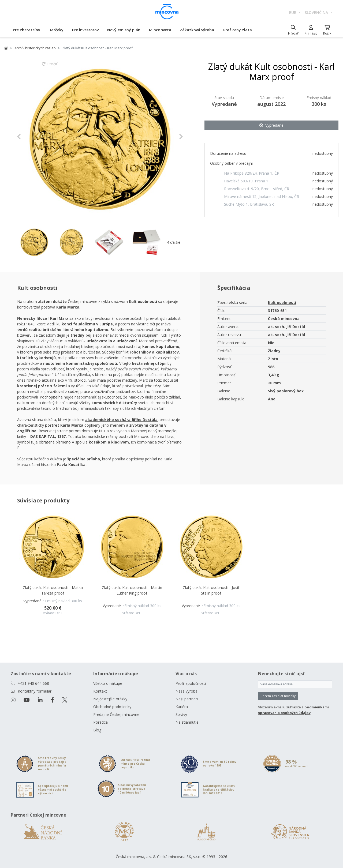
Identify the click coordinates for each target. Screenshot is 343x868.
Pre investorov (85, 30)
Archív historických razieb (35, 48)
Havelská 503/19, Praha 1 (246, 181)
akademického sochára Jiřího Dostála (121, 420)
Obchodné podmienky (112, 707)
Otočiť (50, 66)
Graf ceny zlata (237, 30)
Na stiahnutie (187, 722)
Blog (97, 730)
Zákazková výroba (197, 30)
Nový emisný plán (124, 30)
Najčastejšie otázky (110, 699)
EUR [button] (293, 12)
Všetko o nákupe (108, 683)
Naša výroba (187, 691)
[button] (29, 137)
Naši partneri (187, 699)
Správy (181, 714)
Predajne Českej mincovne (116, 714)
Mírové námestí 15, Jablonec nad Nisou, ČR (262, 196)
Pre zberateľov (26, 30)
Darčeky (56, 30)
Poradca (100, 722)
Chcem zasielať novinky (278, 696)
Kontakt (100, 691)
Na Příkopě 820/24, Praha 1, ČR (252, 173)
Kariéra (182, 707)
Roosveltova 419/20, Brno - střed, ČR (257, 189)
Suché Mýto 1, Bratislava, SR (249, 204)
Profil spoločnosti (191, 683)
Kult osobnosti (282, 303)
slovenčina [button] (317, 12)
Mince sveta (160, 30)
